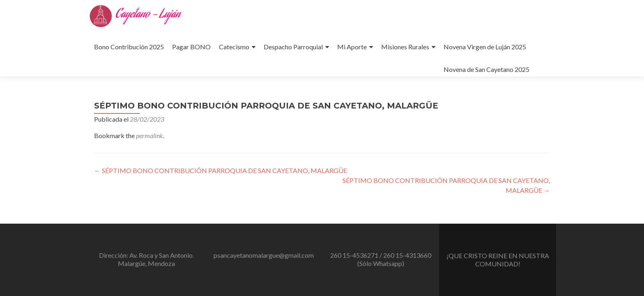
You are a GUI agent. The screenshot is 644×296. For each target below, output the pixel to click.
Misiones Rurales (405, 47)
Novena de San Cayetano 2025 (486, 69)
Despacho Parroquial (293, 47)
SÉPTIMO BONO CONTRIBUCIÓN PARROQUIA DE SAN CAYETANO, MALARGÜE (221, 170)
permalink (149, 135)
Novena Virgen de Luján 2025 (485, 47)
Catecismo (234, 47)
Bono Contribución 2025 (129, 47)
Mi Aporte (352, 47)
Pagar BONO (191, 47)
